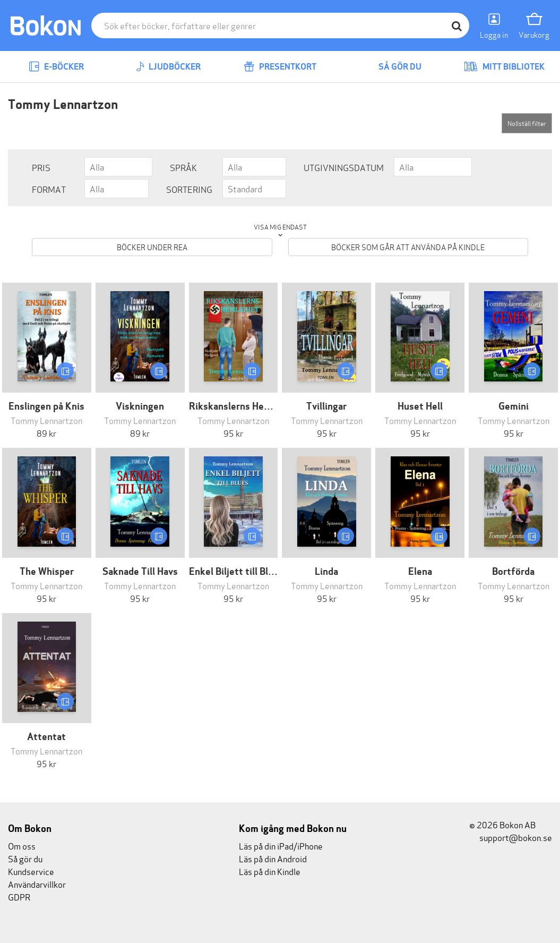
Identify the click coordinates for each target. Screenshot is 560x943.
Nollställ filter (527, 123)
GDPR (19, 897)
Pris (41, 167)
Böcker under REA (152, 247)
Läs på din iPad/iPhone (281, 846)
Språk (183, 167)
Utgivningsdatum (344, 167)
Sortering (189, 189)
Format (49, 189)
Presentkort (280, 67)
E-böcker (56, 67)
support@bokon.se (511, 837)
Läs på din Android (273, 858)
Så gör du (392, 67)
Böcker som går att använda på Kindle (408, 247)
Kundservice (31, 871)
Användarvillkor (37, 884)
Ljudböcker (168, 67)
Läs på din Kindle (270, 871)
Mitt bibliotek (504, 67)
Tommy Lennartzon (46, 420)
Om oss (22, 846)
